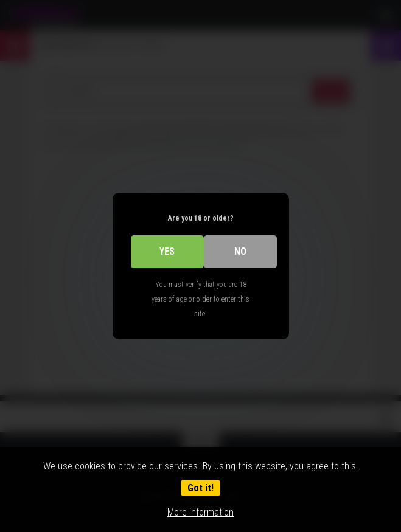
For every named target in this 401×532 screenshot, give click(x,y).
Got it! (200, 488)
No (240, 251)
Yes (167, 251)
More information (200, 512)
